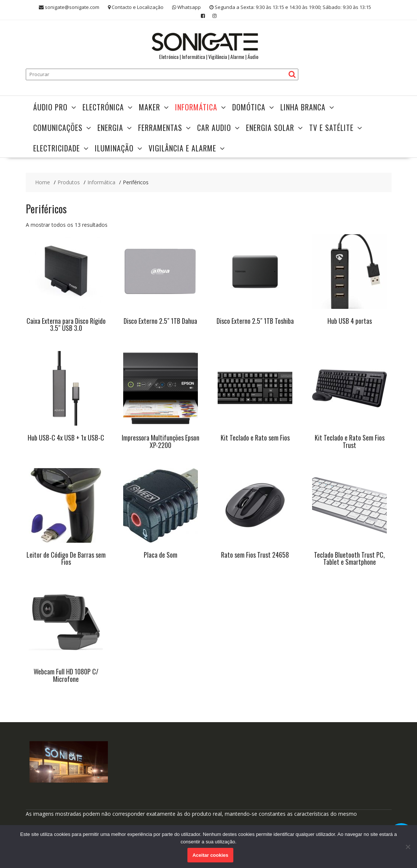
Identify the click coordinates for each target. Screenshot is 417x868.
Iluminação (114, 148)
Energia (110, 128)
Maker (150, 107)
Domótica (249, 107)
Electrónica (103, 107)
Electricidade (57, 148)
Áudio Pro (50, 107)
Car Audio (214, 128)
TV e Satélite (331, 128)
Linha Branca (303, 107)
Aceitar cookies (210, 855)
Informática (196, 107)
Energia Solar (270, 128)
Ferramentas (160, 128)
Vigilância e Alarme (182, 148)
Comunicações (58, 128)
